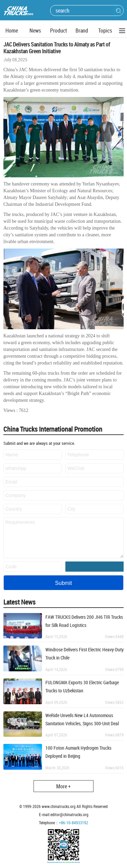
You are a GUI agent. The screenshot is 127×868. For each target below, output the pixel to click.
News (35, 31)
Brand (82, 31)
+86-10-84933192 (73, 823)
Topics (105, 31)
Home (12, 31)
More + (63, 786)
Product (59, 31)
